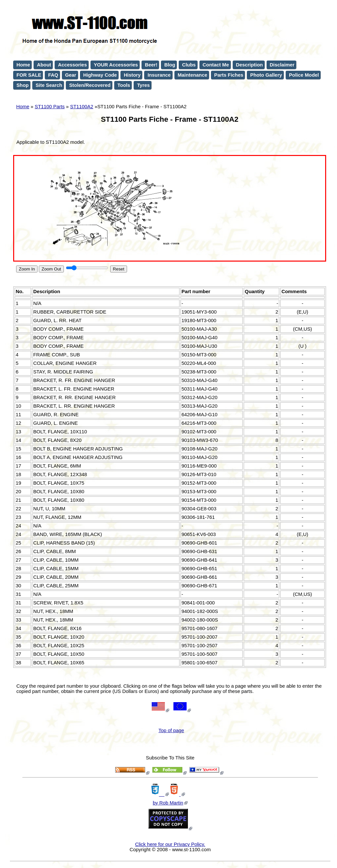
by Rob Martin (168, 803)
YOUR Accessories (116, 65)
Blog (170, 65)
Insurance (159, 75)
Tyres (143, 85)
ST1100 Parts (50, 107)
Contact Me (216, 65)
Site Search (49, 85)
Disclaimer (282, 65)
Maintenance (193, 75)
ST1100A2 (82, 107)
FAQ (53, 75)
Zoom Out (51, 269)
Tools (124, 85)
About (44, 65)
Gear (71, 75)
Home (23, 107)
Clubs (189, 65)
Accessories (72, 65)
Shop (23, 85)
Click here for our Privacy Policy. (170, 844)
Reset (119, 269)
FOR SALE (29, 75)
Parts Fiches (229, 75)
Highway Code (100, 75)
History (132, 75)
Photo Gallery (266, 75)
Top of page (171, 730)
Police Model (304, 75)
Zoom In (27, 269)
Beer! (151, 65)
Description (249, 65)
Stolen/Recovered (90, 85)
